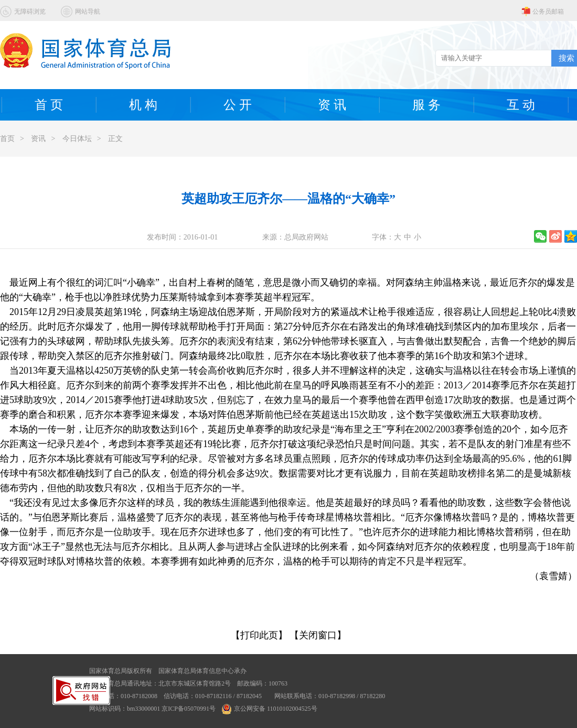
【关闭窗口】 (318, 635)
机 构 (143, 105)
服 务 (426, 105)
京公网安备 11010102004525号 (270, 709)
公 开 (238, 105)
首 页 (49, 105)
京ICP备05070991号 (189, 709)
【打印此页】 (259, 635)
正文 (115, 139)
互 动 (521, 105)
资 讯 (332, 105)
